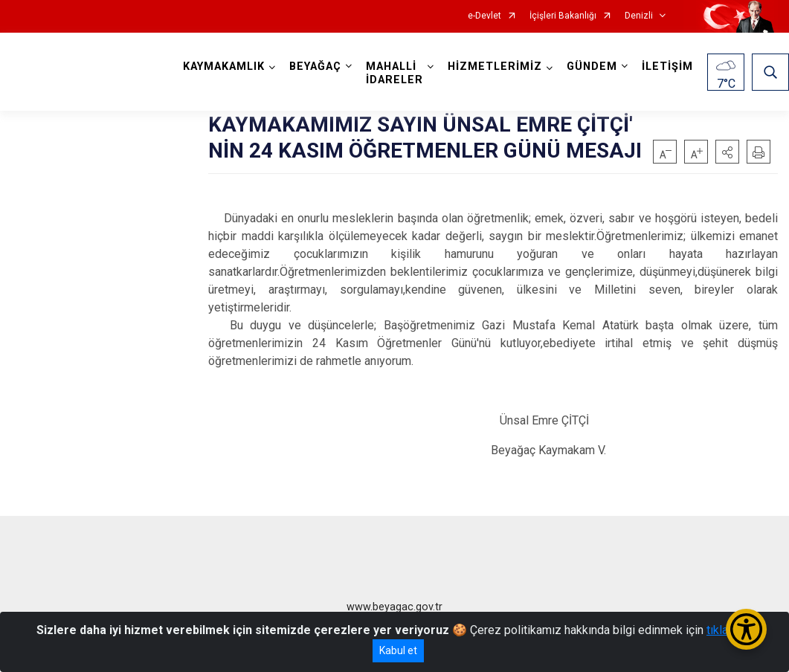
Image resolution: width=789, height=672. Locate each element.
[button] (727, 152)
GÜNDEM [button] (592, 67)
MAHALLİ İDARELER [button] (394, 73)
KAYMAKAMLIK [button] (224, 67)
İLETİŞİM (667, 67)
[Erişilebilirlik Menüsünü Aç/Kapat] (746, 629)
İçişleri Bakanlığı (563, 16)
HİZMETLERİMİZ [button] (495, 67)
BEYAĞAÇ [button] (315, 67)
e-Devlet (484, 16)
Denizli (639, 16)
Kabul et (398, 650)
